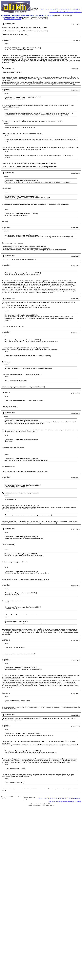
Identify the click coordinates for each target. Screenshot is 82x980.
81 (55, 9)
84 (62, 9)
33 (47, 9)
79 (51, 9)
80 (53, 9)
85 (64, 9)
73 (49, 9)
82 (57, 9)
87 (68, 9)
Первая (41, 9)
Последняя (77, 9)
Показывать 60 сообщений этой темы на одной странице (66, 12)
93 (70, 9)
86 (66, 9)
